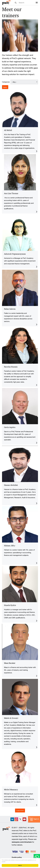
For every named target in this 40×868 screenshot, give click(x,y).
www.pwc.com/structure (22, 842)
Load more (20, 810)
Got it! (20, 865)
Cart (35, 819)
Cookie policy (17, 857)
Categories (6, 82)
